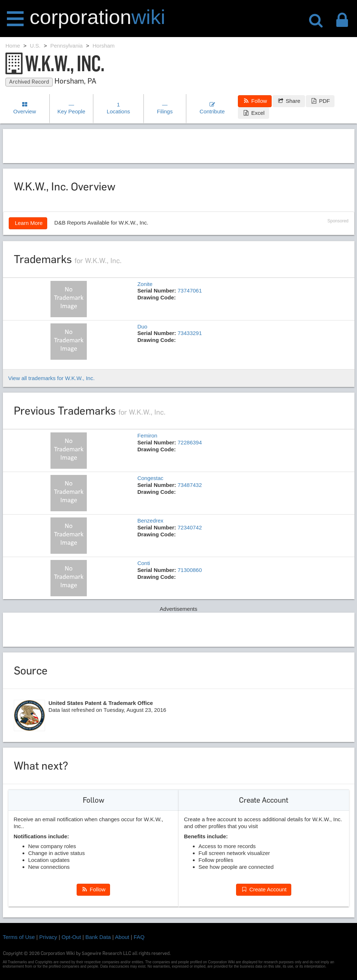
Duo (142, 326)
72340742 (190, 527)
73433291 (190, 333)
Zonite (145, 284)
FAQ (139, 937)
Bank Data (98, 937)
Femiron (147, 435)
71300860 (190, 570)
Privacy (48, 937)
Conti (144, 563)
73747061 (190, 291)
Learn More (28, 223)
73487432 (190, 485)
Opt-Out (71, 937)
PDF (320, 101)
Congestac (150, 478)
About (122, 937)
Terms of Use (19, 937)
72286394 (190, 442)
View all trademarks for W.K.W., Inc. (52, 378)
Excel (253, 113)
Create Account (264, 889)
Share (289, 101)
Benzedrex (150, 521)
